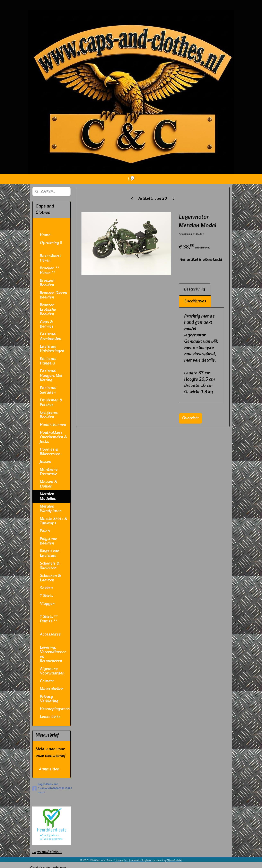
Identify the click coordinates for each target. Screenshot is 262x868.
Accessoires (50, 634)
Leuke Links (50, 717)
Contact (47, 681)
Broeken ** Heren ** (50, 271)
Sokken (46, 588)
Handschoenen (53, 425)
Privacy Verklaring (49, 699)
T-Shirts (46, 596)
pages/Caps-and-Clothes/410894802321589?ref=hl (51, 788)
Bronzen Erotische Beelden (48, 310)
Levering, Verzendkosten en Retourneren (53, 654)
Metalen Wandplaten (51, 509)
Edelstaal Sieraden (48, 390)
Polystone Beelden (49, 541)
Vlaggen (47, 604)
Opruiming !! (51, 243)
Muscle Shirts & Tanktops (54, 521)
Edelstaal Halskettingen (52, 349)
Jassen (46, 462)
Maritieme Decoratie (49, 472)
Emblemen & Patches (51, 403)
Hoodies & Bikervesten (50, 452)
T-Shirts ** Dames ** (49, 619)
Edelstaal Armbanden (51, 337)
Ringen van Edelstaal (50, 554)
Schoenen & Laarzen (50, 578)
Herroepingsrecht (55, 709)
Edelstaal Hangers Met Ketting (51, 376)
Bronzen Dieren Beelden (54, 295)
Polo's (45, 531)
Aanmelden (49, 769)
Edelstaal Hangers (48, 361)
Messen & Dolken (49, 484)
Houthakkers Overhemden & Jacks (53, 437)
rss (127, 860)
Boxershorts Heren (51, 258)
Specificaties (195, 301)
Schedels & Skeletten (50, 566)
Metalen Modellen (48, 497)
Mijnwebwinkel (174, 860)
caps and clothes (47, 852)
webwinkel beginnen (141, 860)
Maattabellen (52, 689)
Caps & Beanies (47, 324)
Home (45, 235)
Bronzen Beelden (47, 283)
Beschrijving (195, 289)
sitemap (119, 860)
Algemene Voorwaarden (52, 671)
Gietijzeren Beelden (49, 415)
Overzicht (191, 418)
